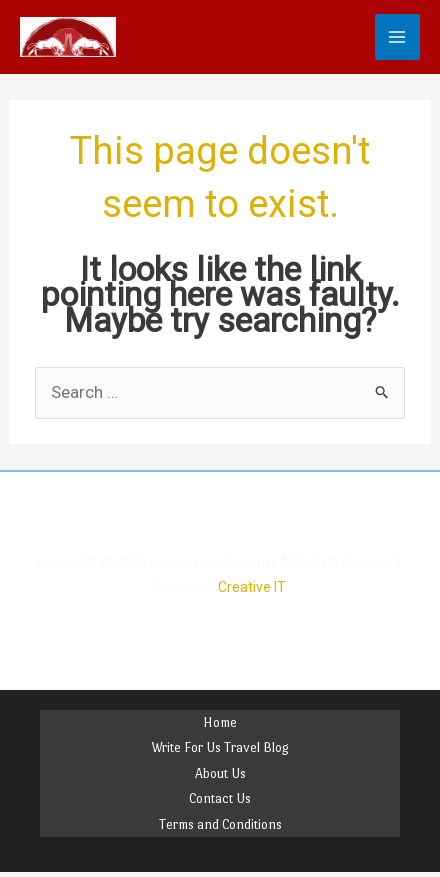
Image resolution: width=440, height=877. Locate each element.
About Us (220, 773)
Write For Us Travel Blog (220, 747)
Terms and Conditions (220, 824)
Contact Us (220, 798)
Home (220, 722)
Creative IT (252, 587)
